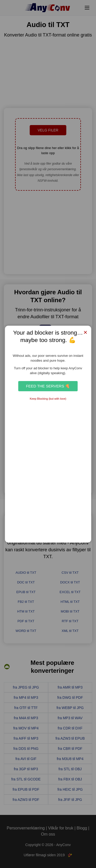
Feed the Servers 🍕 (48, 386)
